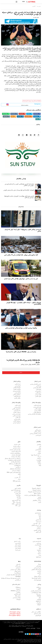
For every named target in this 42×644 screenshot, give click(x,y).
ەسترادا (39, 554)
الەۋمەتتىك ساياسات (16, 455)
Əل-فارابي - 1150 (16, 504)
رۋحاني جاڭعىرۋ (37, 531)
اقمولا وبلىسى (18, 386)
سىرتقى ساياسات (17, 447)
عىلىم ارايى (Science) (16, 591)
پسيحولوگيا (18, 588)
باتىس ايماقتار (38, 382)
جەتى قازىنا (18, 550)
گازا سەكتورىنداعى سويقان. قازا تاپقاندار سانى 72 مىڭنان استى (21, 255)
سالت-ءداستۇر (17, 542)
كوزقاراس (39, 600)
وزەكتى (39, 585)
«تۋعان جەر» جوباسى (15, 570)
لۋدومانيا (39, 101)
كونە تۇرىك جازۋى (16, 501)
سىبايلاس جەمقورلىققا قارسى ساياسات (33, 496)
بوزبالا (40, 565)
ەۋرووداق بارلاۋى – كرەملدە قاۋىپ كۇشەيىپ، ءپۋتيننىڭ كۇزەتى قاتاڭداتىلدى (24, 304)
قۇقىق (19, 474)
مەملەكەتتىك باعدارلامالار (15, 469)
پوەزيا (40, 515)
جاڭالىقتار (39, 442)
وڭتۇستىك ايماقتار (16, 403)
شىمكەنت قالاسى (17, 413)
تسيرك (40, 552)
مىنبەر (19, 480)
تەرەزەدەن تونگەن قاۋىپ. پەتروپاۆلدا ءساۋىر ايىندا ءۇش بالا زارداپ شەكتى (23, 231)
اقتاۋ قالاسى (38, 390)
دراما (40, 518)
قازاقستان (39, 445)
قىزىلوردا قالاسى (17, 421)
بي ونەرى (39, 543)
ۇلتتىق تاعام (18, 545)
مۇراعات (39, 464)
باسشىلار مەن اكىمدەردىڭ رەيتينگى (13, 459)
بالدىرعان (18, 565)
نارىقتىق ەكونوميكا (37, 490)
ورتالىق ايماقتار (17, 382)
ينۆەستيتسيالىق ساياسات (15, 450)
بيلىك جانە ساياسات (16, 457)
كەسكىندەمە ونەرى (37, 542)
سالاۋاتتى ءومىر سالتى (36, 612)
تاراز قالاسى (18, 418)
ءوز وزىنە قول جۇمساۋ (27, 101)
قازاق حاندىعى (17, 492)
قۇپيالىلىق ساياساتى (31, 629)
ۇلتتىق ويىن (18, 543)
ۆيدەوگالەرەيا (17, 573)
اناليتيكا (39, 499)
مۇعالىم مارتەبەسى (17, 598)
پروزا (40, 517)
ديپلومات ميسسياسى (16, 471)
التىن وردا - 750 (17, 503)
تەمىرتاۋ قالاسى (17, 397)
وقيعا (40, 466)
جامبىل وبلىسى (17, 420)
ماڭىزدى (34, 6)
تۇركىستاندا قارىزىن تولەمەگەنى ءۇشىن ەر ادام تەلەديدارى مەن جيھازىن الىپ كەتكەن (19, 185)
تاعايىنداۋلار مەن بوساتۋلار (15, 464)
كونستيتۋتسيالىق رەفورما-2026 (14, 473)
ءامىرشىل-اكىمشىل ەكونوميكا (35, 492)
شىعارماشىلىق (38, 513)
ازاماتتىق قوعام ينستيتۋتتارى (14, 460)
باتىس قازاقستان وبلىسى (36, 384)
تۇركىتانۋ (18, 496)
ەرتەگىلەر (39, 529)
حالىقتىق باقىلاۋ (37, 494)
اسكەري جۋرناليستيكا (36, 578)
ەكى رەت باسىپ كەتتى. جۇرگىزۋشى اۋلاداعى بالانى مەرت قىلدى (21, 279)
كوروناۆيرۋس (38, 616)
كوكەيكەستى (38, 450)
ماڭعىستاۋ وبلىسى (37, 388)
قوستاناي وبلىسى (37, 407)
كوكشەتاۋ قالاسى (17, 388)
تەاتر (40, 547)
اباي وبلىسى (38, 436)
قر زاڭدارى (18, 467)
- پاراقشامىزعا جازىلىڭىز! (25, 104)
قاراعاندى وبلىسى (17, 391)
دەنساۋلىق (39, 588)
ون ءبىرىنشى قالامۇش (36, 525)
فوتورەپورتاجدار (37, 580)
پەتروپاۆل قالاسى (37, 413)
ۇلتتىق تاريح (18, 489)
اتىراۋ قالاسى (38, 393)
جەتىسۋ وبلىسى (17, 411)
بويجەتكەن (39, 566)
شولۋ (40, 598)
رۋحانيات (39, 510)
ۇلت (20, 539)
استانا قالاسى (18, 384)
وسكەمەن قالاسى (37, 432)
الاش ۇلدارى (18, 494)
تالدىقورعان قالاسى (16, 409)
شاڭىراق (39, 573)
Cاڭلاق (39, 589)
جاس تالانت (18, 566)
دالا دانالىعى (38, 520)
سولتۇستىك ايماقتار (36, 403)
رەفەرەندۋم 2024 (17, 481)
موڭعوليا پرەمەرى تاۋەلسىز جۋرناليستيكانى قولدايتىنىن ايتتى (21, 328)
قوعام (40, 448)
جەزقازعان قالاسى (17, 395)
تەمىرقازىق (18, 568)
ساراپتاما (39, 459)
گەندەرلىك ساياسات (16, 452)
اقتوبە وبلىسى (38, 395)
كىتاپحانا (39, 527)
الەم (40, 447)
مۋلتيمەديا (39, 460)
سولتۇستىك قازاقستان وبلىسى (34, 414)
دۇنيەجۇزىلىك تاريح (16, 490)
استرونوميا (18, 589)
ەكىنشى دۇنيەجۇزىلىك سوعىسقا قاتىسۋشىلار (11, 578)
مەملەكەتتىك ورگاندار (16, 462)
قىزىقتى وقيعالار (38, 577)
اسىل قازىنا (38, 522)
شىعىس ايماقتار (37, 427)
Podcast (39, 596)
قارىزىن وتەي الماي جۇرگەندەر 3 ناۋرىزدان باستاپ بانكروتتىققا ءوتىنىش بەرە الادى (19, 197)
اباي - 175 (18, 506)
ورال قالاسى (39, 386)
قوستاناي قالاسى (37, 406)
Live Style (38, 562)
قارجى (40, 503)
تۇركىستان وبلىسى (16, 414)
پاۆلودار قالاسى (38, 409)
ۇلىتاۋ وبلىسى (18, 393)
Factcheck (18, 577)
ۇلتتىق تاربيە (18, 547)
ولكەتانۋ (19, 497)
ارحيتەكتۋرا (39, 557)
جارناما (39, 629)
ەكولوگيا (39, 605)
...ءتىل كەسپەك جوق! (36, 455)
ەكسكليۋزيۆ (38, 601)
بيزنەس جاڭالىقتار (37, 501)
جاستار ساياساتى (17, 448)
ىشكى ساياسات (17, 445)
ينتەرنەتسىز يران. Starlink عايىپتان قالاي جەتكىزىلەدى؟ (21, 352)
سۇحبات (39, 453)
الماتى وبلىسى (17, 407)
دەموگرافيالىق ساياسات (15, 453)
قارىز (34, 101)
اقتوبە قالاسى (38, 397)
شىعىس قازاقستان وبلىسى (35, 434)
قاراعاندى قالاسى (17, 390)
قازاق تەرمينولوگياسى (36, 593)
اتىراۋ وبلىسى (38, 391)
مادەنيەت (39, 539)
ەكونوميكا (39, 486)
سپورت (40, 452)
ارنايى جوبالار (18, 571)
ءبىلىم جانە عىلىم (16, 585)
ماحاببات (39, 571)
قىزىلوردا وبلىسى (17, 423)
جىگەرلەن (18, 593)
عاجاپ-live (18, 596)
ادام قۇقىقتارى (17, 466)
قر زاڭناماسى (18, 580)
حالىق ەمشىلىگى (37, 614)
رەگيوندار (39, 603)
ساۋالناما (39, 462)
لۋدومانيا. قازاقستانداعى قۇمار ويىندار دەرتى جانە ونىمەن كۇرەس (19, 190)
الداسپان (19, 499)
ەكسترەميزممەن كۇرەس (36, 591)
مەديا (40, 556)
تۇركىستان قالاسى (17, 416)
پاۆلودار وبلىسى (38, 411)
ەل (20, 476)
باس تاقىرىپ (18, 478)
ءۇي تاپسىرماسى (37, 568)
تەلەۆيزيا (39, 550)
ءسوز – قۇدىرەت (37, 524)
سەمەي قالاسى (38, 430)
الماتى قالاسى (18, 406)
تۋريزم (40, 497)
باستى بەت (39, 6)
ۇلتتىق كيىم (18, 549)
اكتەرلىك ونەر (38, 545)
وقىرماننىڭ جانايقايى (36, 570)
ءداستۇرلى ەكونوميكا (36, 489)
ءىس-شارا (39, 594)
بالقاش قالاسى (17, 398)
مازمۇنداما (18, 600)
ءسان (40, 575)
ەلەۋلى (19, 442)
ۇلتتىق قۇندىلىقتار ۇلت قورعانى (14, 575)
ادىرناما (39, 457)
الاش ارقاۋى (38, 532)
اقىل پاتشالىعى (17, 594)
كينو (40, 549)
